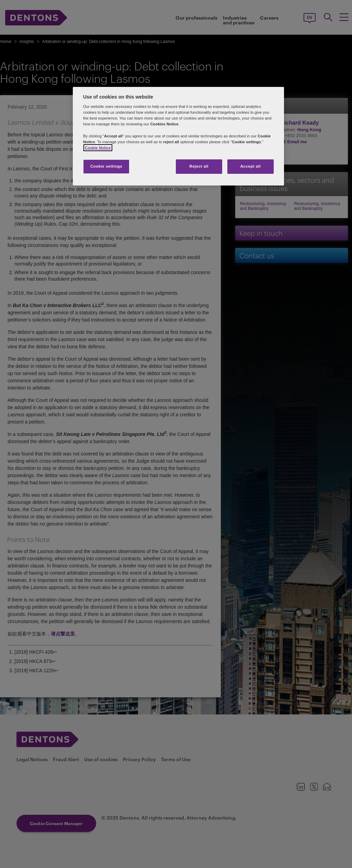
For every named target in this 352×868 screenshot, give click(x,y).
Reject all (199, 166)
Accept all (251, 166)
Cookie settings (106, 166)
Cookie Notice (98, 148)
